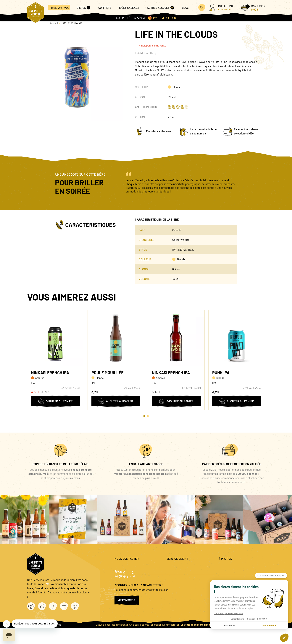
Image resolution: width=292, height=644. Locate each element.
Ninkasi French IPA (50, 372)
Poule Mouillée (108, 372)
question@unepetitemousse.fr (133, 567)
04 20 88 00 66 (123, 577)
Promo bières (174, 573)
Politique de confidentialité (235, 573)
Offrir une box (59, 8)
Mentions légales (229, 567)
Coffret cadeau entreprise (182, 579)
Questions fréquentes (179, 567)
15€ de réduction (164, 18)
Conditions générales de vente (237, 579)
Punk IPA (221, 372)
